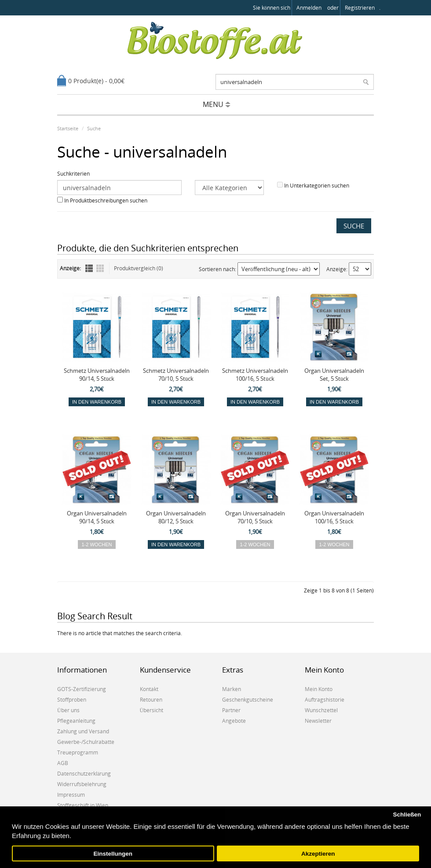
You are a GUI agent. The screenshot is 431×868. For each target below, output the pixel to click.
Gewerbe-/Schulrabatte (86, 742)
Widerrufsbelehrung (82, 784)
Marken (232, 689)
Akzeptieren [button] (318, 854)
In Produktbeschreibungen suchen (106, 200)
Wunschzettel (321, 710)
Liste (89, 268)
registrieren (360, 8)
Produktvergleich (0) (139, 268)
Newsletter (318, 721)
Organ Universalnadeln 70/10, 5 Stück (255, 517)
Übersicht (152, 710)
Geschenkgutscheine (248, 700)
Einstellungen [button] (113, 854)
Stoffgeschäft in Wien (83, 805)
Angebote (234, 721)
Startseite (68, 128)
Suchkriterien (73, 174)
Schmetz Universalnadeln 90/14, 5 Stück (97, 375)
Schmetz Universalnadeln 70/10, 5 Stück (176, 375)
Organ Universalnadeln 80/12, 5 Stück (176, 517)
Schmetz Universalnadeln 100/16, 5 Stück (255, 375)
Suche (94, 128)
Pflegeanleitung (76, 721)
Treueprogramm (78, 752)
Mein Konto (319, 689)
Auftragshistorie (325, 700)
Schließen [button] (407, 815)
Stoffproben (72, 700)
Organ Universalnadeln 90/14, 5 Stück (97, 517)
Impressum (71, 795)
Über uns (68, 710)
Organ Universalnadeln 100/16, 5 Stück (334, 517)
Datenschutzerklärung (84, 774)
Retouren (151, 700)
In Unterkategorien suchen (317, 186)
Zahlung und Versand (83, 731)
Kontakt (149, 689)
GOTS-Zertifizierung (82, 689)
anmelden (309, 8)
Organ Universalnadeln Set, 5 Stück (334, 375)
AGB (63, 763)
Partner (231, 710)
